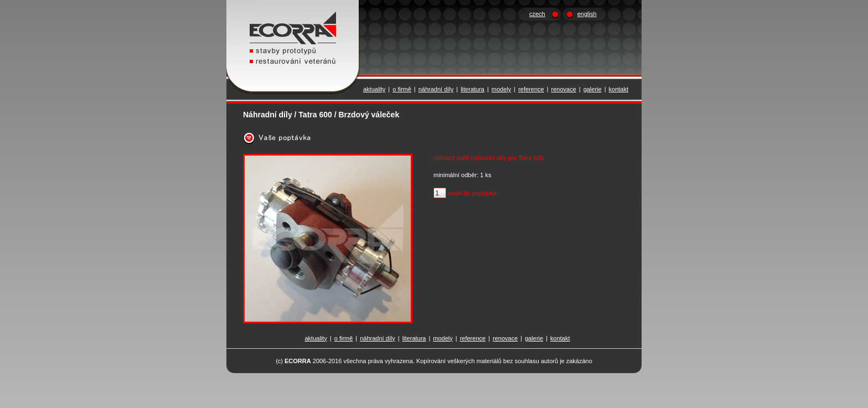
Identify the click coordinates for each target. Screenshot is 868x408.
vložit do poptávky (472, 193)
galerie (593, 89)
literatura (472, 89)
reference (531, 89)
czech (537, 14)
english (587, 14)
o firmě (402, 89)
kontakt (619, 89)
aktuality (374, 89)
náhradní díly (436, 89)
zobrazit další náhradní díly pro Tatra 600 (489, 158)
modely (501, 89)
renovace (564, 89)
